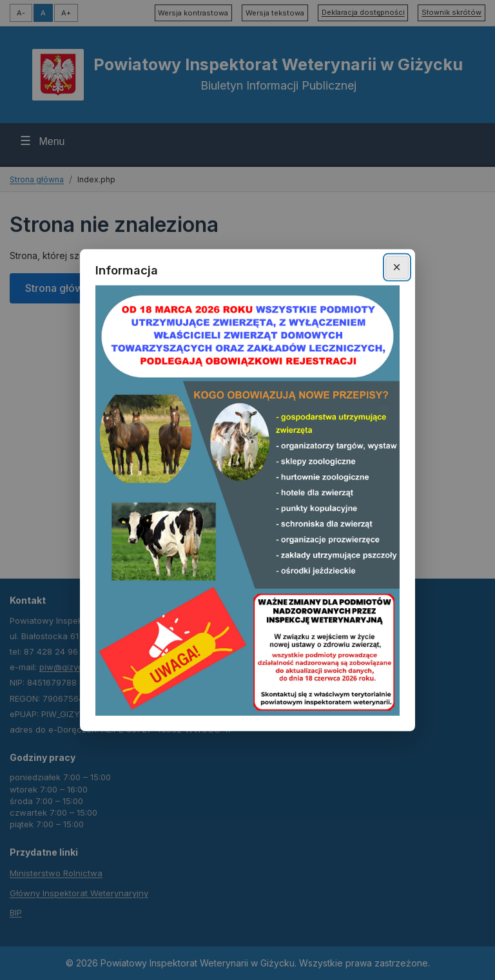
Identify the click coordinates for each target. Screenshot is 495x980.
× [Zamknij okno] (397, 267)
